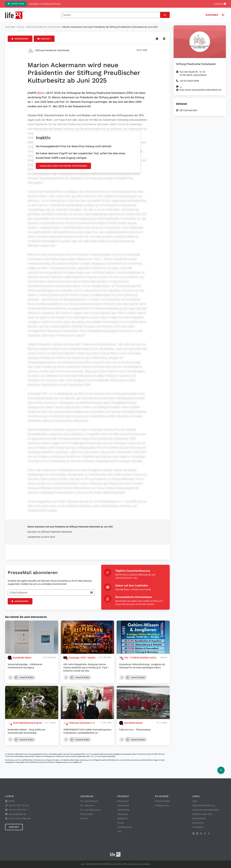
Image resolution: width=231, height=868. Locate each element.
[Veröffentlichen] (221, 770)
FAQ (120, 831)
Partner (84, 818)
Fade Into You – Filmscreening (135, 730)
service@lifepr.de (76, 762)
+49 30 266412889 (189, 81)
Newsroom (123, 801)
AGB (195, 801)
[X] (205, 834)
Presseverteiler (162, 801)
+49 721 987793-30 (19, 805)
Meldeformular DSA (202, 814)
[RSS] (201, 834)
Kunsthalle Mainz (22, 658)
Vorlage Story (162, 805)
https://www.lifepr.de (19, 818)
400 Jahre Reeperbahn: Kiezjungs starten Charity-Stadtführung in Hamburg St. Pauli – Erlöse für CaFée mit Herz (86, 668)
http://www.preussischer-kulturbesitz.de (200, 90)
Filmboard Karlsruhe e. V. (82, 723)
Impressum (198, 823)
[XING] (209, 834)
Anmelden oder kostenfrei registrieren (63, 166)
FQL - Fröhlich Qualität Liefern (140, 658)
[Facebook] (193, 834)
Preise (121, 823)
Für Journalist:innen (90, 810)
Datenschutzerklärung (204, 805)
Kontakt (44, 39)
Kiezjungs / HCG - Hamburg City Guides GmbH (93, 658)
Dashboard (123, 805)
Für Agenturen (87, 805)
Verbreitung (124, 810)
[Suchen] (165, 15)
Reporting (122, 814)
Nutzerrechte (199, 818)
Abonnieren (20, 39)
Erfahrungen (87, 814)
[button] (10, 677)
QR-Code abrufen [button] (188, 110)
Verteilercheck (125, 827)
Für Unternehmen (89, 801)
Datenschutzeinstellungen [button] (206, 810)
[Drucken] (157, 39)
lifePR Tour (16, 4)
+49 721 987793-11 (19, 810)
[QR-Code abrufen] (164, 39)
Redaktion (123, 818)
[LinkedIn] (197, 834)
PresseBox (198, 827)
